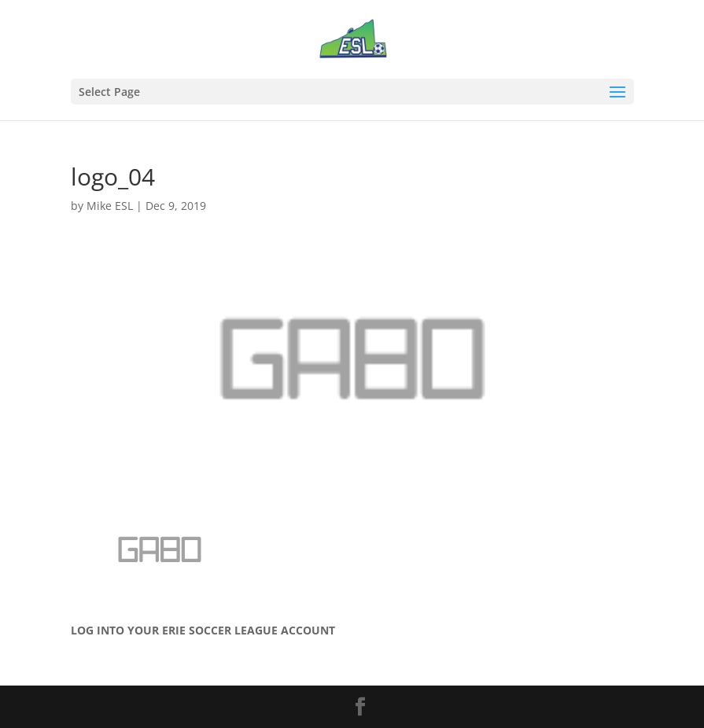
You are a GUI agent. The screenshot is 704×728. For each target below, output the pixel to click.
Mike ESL (110, 206)
